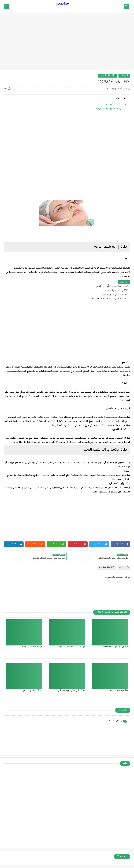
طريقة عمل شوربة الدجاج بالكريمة (109, 299)
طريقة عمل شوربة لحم (115, 295)
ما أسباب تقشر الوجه (118, 691)
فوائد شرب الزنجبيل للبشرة (71, 691)
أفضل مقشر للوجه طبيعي (115, 647)
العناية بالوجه (108, 76)
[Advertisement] (67, 43)
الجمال (124, 76)
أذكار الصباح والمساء (116, 291)
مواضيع (63, 4)
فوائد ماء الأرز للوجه (32, 647)
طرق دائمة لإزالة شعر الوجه (109, 109)
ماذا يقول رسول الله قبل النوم (111, 286)
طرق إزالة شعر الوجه (113, 105)
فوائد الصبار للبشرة (32, 691)
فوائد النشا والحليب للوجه (72, 647)
